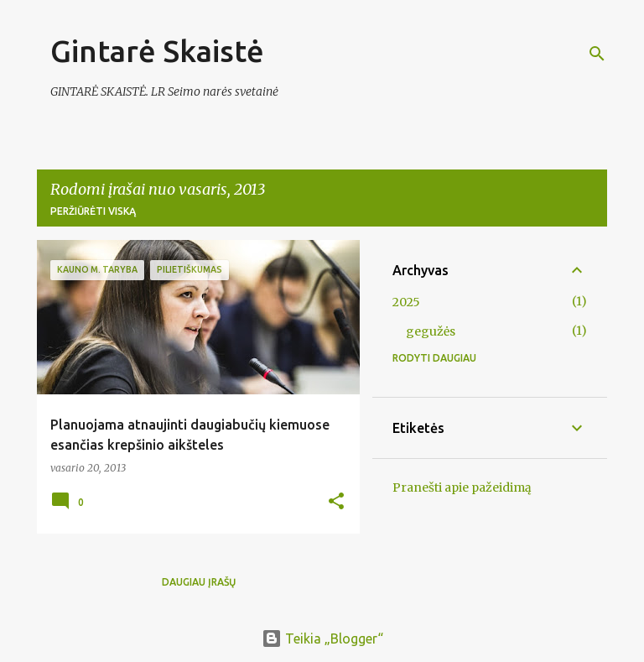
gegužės (431, 331)
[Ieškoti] (597, 54)
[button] (336, 502)
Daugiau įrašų (199, 582)
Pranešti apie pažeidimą (462, 487)
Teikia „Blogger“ (322, 639)
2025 (406, 302)
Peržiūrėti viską (93, 211)
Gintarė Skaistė (157, 51)
